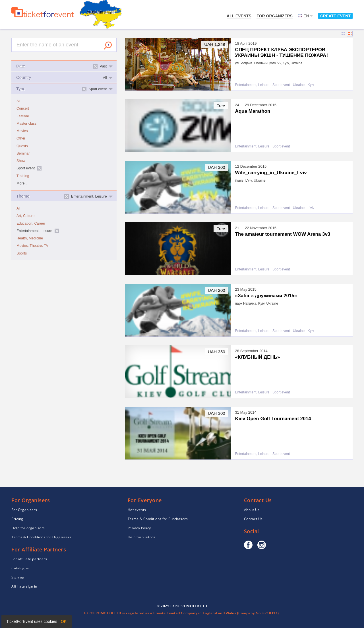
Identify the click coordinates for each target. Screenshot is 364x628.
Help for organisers (28, 528)
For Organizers (275, 16)
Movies (22, 131)
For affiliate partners (29, 559)
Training (23, 176)
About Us (252, 510)
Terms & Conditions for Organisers (41, 537)
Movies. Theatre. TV (32, 246)
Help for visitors (141, 537)
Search (108, 46)
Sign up (18, 577)
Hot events (137, 510)
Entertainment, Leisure (252, 85)
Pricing (17, 519)
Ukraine (299, 85)
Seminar (23, 153)
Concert (23, 108)
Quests (22, 146)
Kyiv (311, 85)
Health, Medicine (30, 238)
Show (21, 161)
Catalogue (20, 568)
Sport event (281, 85)
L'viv (311, 208)
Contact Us (253, 519)
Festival (23, 116)
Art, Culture (25, 216)
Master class (26, 124)
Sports (22, 253)
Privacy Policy (139, 528)
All (18, 101)
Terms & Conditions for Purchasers (158, 519)
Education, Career (31, 223)
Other (21, 138)
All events (239, 16)
